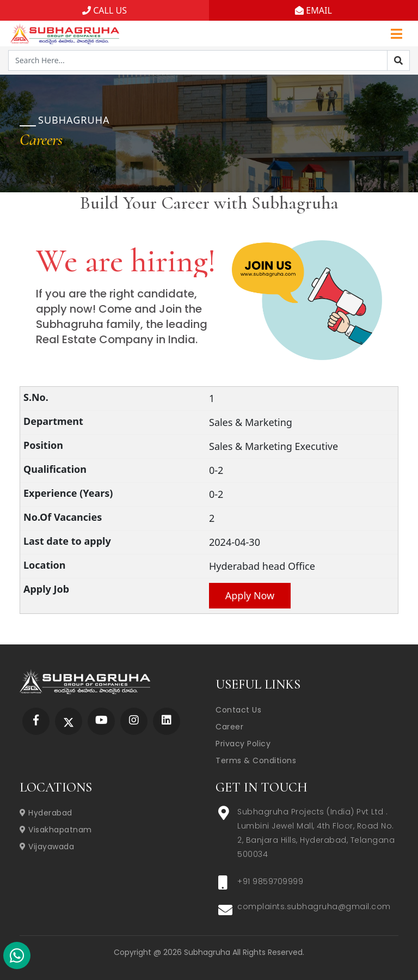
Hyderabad (46, 813)
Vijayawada (47, 847)
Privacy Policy (243, 744)
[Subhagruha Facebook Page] (36, 721)
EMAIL (313, 10)
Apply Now (250, 595)
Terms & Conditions (256, 760)
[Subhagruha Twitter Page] (69, 721)
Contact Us (238, 710)
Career (229, 727)
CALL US (104, 10)
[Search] (398, 60)
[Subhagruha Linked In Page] (167, 721)
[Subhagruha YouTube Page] (102, 721)
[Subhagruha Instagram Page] (134, 721)
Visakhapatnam (56, 830)
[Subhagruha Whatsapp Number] (17, 958)
